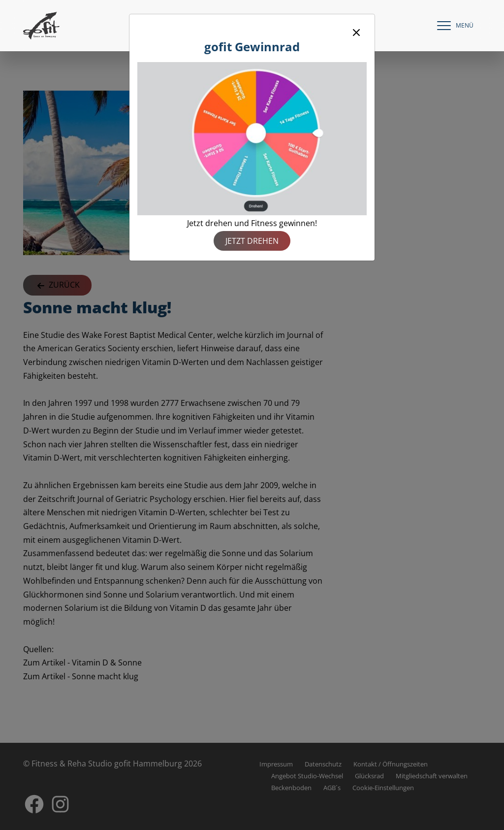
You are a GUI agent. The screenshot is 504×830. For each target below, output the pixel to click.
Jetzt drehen (252, 241)
